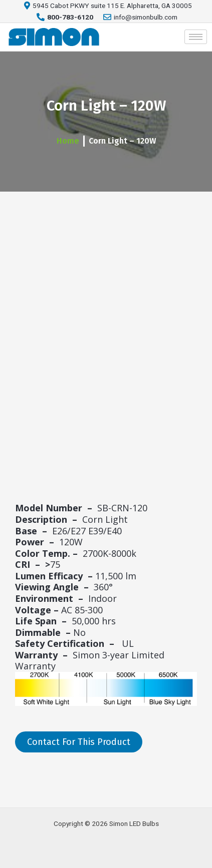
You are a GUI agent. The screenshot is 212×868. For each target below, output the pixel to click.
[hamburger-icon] (196, 37)
